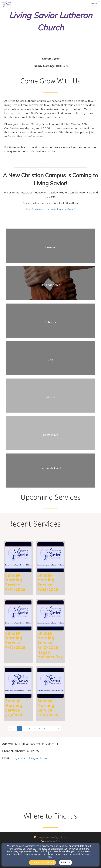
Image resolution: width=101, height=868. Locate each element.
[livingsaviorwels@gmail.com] (29, 758)
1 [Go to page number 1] (20, 729)
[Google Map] (50, 787)
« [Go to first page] (10, 729)
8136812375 (52, 841)
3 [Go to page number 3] (30, 729)
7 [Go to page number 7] (49, 729)
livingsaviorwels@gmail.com (52, 837)
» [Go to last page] (58, 729)
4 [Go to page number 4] (34, 729)
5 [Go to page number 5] (39, 729)
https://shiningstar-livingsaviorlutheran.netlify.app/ (51, 209)
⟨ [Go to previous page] (15, 729)
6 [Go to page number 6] (44, 729)
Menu (95, 4)
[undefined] (50, 247)
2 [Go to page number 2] (25, 729)
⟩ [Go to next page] (54, 729)
